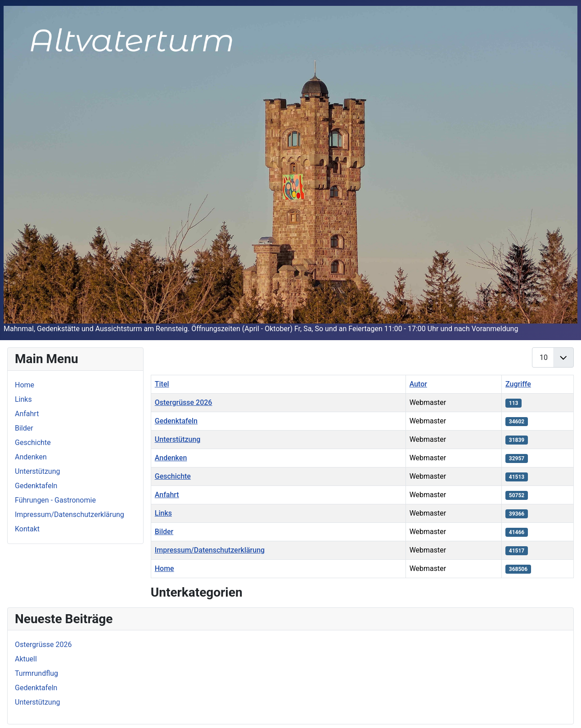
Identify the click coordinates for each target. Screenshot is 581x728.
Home (25, 385)
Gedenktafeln (36, 486)
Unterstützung (37, 471)
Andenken (31, 457)
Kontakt (27, 529)
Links (23, 399)
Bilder (24, 428)
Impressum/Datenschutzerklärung (70, 515)
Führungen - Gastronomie (55, 500)
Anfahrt (27, 414)
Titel (162, 384)
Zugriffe (518, 384)
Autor (418, 384)
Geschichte (33, 443)
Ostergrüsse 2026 (184, 402)
